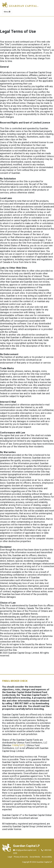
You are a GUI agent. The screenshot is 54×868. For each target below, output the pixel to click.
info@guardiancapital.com (26, 850)
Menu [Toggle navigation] (7, 12)
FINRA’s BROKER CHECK (15, 681)
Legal (10, 857)
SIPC (22, 745)
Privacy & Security (21, 857)
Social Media (35, 857)
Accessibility (47, 857)
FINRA (15, 745)
